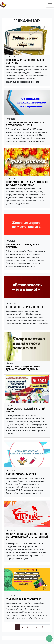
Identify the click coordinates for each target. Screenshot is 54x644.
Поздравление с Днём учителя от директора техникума (27, 183)
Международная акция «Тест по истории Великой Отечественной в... (27, 537)
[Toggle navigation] (50, 5)
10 (42, 627)
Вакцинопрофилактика (21, 474)
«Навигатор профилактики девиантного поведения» (23, 368)
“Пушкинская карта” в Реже (23, 599)
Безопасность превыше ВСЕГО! (25, 307)
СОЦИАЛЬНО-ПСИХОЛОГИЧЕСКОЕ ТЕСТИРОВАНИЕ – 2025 (25, 124)
